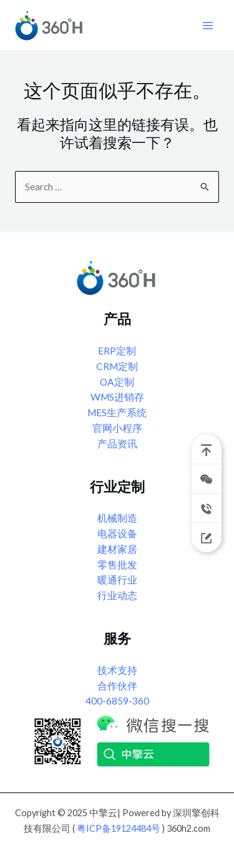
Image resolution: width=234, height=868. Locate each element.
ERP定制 (117, 351)
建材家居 (117, 549)
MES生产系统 (117, 412)
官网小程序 (117, 428)
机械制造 (117, 518)
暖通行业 (117, 580)
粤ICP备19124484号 (119, 828)
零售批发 (117, 565)
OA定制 (117, 382)
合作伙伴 (117, 686)
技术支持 (117, 670)
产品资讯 (117, 444)
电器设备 (117, 534)
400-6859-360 (117, 701)
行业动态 (117, 595)
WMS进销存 (117, 397)
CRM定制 (117, 366)
